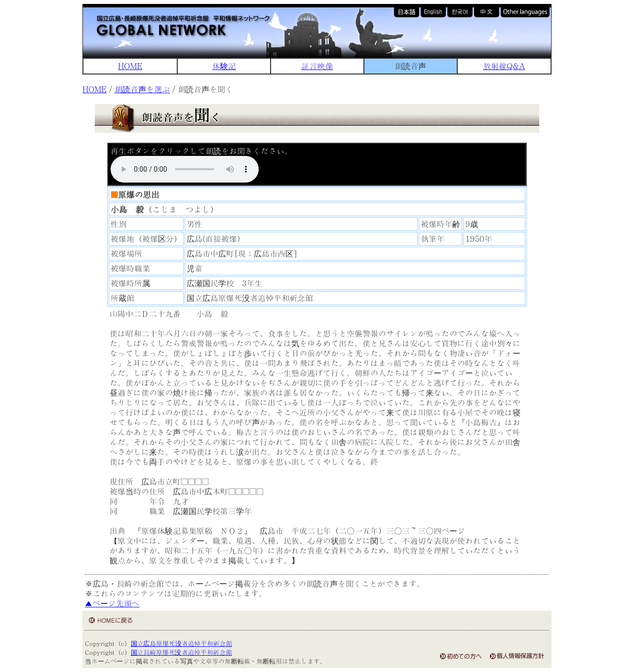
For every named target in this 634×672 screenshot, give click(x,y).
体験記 (224, 66)
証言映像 (317, 66)
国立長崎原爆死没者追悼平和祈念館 (181, 652)
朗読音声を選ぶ (142, 89)
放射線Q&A (504, 66)
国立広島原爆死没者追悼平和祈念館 (181, 643)
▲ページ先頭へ (112, 603)
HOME (130, 66)
